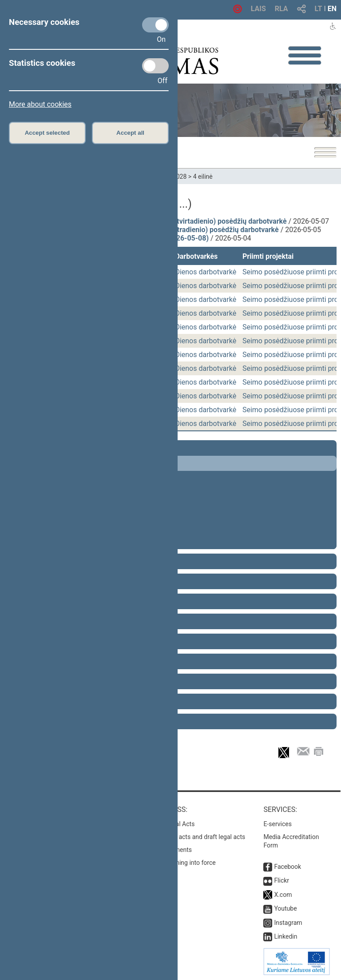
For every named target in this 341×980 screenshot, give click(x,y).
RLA (282, 9)
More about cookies (40, 104)
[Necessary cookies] (155, 25)
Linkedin (285, 936)
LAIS (258, 9)
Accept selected (48, 133)
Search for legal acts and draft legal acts (190, 837)
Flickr (282, 880)
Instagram (288, 923)
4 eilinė (203, 177)
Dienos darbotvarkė (206, 272)
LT (319, 9)
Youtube (285, 908)
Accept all (130, 133)
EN (332, 9)
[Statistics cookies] (155, 66)
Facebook (287, 867)
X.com (283, 895)
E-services (278, 824)
